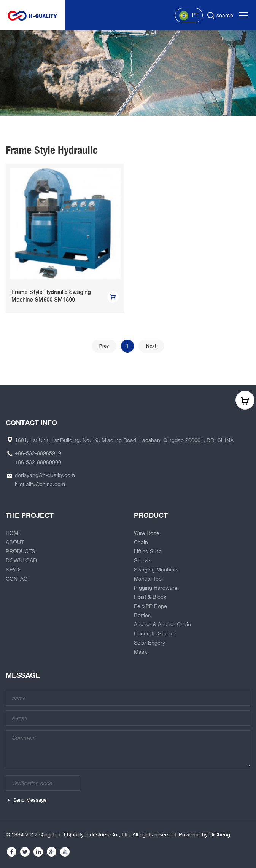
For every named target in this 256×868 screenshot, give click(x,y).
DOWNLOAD (21, 560)
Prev (104, 346)
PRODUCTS (20, 551)
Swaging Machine (156, 570)
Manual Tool (148, 579)
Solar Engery (149, 643)
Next (151, 346)
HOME (14, 533)
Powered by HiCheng (204, 834)
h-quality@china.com (40, 484)
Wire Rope (147, 533)
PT (189, 16)
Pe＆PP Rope (150, 606)
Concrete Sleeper (155, 633)
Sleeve (142, 560)
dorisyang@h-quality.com (45, 475)
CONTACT (18, 579)
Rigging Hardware (156, 588)
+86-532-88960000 (38, 462)
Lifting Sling (148, 551)
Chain (141, 542)
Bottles (142, 615)
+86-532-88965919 (38, 453)
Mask (140, 652)
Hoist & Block (150, 597)
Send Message (30, 800)
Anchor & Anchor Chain (162, 624)
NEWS (14, 570)
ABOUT (15, 542)
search (225, 15)
